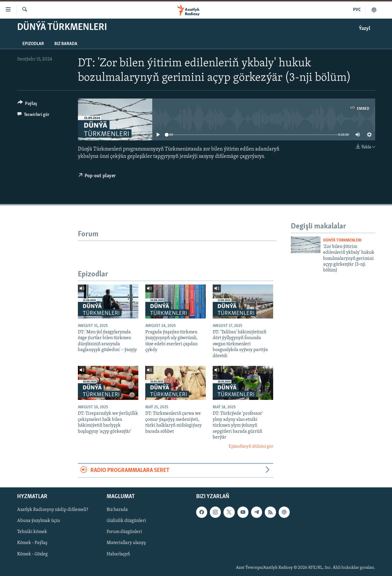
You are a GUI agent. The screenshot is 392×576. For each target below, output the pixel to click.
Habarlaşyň (118, 554)
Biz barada (66, 44)
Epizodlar (33, 44)
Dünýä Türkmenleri (342, 240)
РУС (357, 10)
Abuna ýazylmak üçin (39, 521)
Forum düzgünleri (124, 532)
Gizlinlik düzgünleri (126, 521)
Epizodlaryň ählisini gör (251, 447)
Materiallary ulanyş (126, 543)
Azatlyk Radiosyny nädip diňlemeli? (53, 510)
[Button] (27, 104)
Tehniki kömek (32, 532)
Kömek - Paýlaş (32, 543)
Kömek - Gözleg (32, 554)
